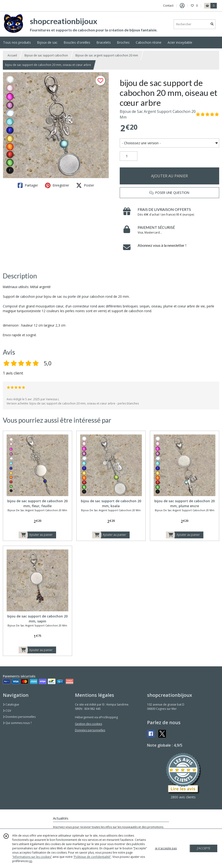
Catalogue (11, 704)
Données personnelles (19, 717)
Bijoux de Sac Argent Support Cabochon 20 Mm (158, 114)
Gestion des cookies (88, 724)
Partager (28, 185)
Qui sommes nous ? (17, 723)
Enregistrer (57, 185)
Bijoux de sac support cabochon (46, 55)
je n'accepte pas (166, 848)
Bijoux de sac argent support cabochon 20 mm (107, 55)
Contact (168, 6)
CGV (7, 711)
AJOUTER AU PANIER (169, 176)
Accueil (12, 55)
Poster (85, 185)
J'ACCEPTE (204, 848)
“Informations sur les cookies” (32, 857)
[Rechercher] (212, 24)
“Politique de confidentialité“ (92, 857)
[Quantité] (129, 156)
